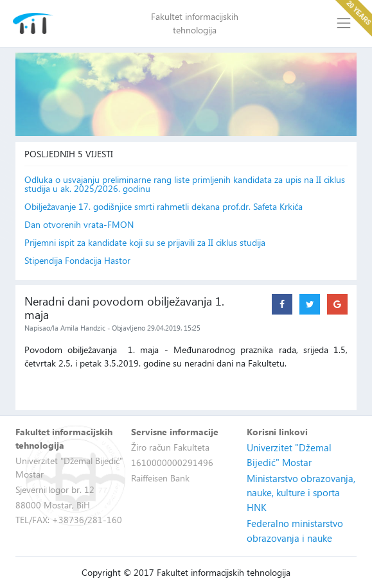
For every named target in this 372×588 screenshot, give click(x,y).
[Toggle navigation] (343, 23)
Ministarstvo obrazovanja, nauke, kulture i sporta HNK (301, 493)
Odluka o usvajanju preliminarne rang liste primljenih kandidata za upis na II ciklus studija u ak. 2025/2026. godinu (185, 184)
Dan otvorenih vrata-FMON (79, 225)
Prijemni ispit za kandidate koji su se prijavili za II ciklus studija (145, 243)
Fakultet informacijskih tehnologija (195, 23)
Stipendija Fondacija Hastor (77, 261)
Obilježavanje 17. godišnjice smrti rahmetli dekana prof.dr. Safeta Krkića (164, 207)
